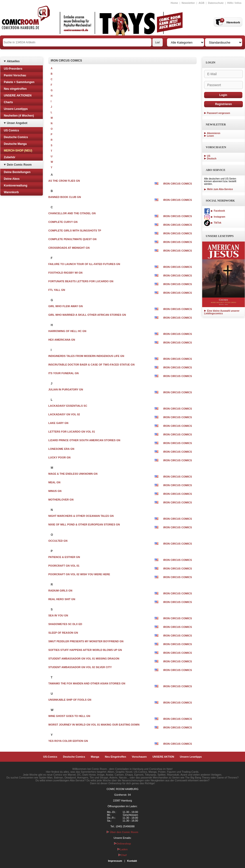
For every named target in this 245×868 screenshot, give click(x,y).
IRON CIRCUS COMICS (178, 184)
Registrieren (223, 104)
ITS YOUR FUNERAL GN (64, 373)
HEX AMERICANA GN (62, 340)
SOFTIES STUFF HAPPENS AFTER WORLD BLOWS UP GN (85, 650)
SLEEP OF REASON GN (63, 633)
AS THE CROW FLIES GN (64, 181)
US (209, 156)
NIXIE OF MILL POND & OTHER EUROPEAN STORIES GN (84, 524)
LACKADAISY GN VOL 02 (64, 414)
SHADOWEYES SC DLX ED (65, 624)
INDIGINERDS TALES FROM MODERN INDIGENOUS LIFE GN (86, 356)
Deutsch (212, 159)
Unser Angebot (17, 123)
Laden (122, 849)
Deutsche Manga (15, 144)
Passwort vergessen (219, 113)
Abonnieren (214, 133)
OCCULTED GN (58, 541)
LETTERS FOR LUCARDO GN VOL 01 (72, 432)
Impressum (115, 861)
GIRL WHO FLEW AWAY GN (66, 306)
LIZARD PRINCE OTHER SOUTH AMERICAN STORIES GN (84, 440)
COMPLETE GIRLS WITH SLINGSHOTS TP (75, 231)
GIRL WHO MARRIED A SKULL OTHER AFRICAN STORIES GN (87, 315)
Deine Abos (12, 179)
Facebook (214, 211)
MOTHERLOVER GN (61, 500)
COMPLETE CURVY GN (63, 222)
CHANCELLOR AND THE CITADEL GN (72, 213)
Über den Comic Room (122, 832)
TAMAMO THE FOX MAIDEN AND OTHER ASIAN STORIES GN (87, 683)
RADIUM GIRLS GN (60, 591)
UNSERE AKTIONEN (18, 96)
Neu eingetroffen (15, 89)
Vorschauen (139, 757)
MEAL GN (54, 482)
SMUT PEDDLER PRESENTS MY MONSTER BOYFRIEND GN (86, 641)
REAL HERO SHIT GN (62, 599)
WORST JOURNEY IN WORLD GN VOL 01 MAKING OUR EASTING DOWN (94, 725)
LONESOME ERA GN (61, 449)
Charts (8, 102)
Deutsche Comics (16, 137)
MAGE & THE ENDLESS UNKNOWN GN (73, 474)
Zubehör (10, 157)
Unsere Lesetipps (16, 109)
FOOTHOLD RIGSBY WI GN (65, 273)
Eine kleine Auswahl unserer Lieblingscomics (222, 312)
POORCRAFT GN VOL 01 (64, 566)
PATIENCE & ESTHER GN (64, 557)
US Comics (11, 130)
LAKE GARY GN (58, 423)
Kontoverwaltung (16, 186)
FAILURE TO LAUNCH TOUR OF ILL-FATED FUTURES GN (84, 264)
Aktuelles (13, 61)
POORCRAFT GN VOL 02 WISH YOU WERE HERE (79, 574)
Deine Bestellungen (17, 172)
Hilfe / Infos (234, 3)
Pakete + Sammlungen (19, 82)
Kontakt (132, 861)
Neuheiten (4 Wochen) (19, 116)
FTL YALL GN (57, 290)
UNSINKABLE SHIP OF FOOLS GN (70, 700)
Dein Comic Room (19, 165)
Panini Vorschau (15, 75)
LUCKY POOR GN (59, 457)
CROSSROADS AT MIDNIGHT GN (69, 248)
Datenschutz (216, 3)
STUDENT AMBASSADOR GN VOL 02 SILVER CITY (80, 667)
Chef (122, 855)
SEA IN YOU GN (58, 615)
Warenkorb (11, 192)
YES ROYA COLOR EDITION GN (68, 741)
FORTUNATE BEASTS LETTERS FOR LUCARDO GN (81, 281)
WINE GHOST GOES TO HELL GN (69, 716)
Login (223, 95)
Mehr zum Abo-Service (218, 189)
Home (174, 3)
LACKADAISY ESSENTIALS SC (68, 406)
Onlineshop (123, 844)
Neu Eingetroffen (115, 757)
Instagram (215, 217)
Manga (95, 757)
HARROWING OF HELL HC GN (67, 331)
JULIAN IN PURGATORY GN (66, 389)
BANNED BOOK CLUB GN (65, 197)
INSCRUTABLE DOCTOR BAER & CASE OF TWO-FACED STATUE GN (91, 365)
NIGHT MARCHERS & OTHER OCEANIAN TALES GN (81, 516)
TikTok (213, 223)
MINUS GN (55, 491)
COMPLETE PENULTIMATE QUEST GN (72, 239)
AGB (201, 3)
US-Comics (50, 757)
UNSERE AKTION (163, 757)
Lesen (210, 136)
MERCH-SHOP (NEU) (18, 151)
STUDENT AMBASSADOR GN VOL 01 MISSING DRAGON (84, 659)
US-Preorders (13, 69)
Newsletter (188, 3)
